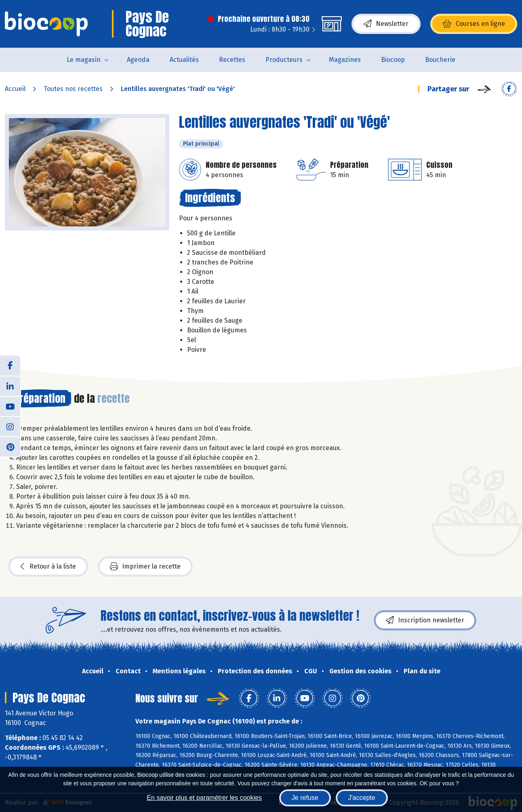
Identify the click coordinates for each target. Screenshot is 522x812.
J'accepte (362, 798)
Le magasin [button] (84, 60)
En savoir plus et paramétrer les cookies (204, 798)
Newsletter (386, 24)
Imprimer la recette (145, 567)
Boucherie (440, 60)
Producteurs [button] (284, 60)
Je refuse (305, 798)
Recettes (232, 60)
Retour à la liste (48, 567)
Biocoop (393, 60)
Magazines (345, 60)
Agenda (138, 60)
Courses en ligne (474, 24)
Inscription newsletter (425, 620)
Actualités (184, 60)
